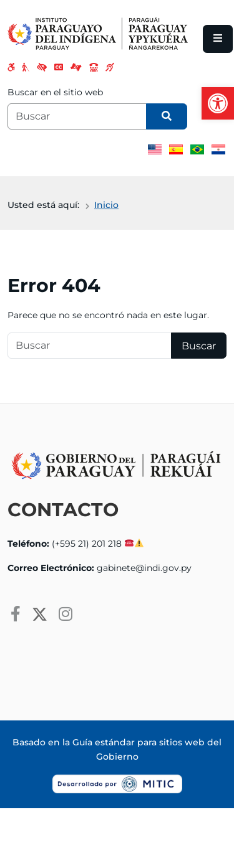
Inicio (106, 205)
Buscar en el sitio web (55, 92)
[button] (218, 103)
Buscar (199, 346)
